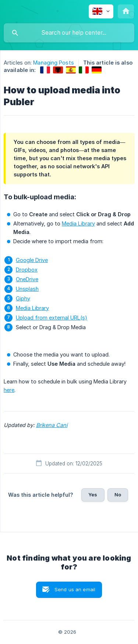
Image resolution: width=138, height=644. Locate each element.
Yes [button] (93, 495)
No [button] (118, 495)
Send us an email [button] (75, 589)
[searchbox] (69, 33)
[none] (101, 11)
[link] (45, 70)
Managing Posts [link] (53, 63)
